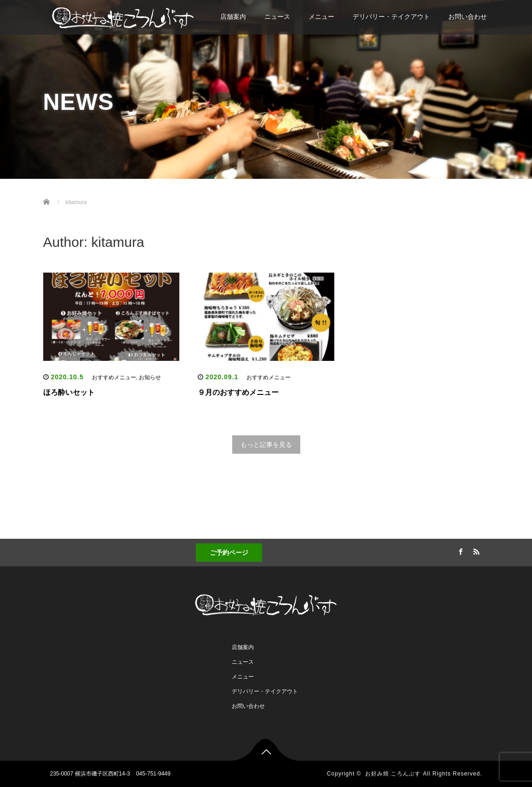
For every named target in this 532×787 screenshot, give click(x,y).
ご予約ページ (229, 553)
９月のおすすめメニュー (238, 392)
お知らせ (150, 377)
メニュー (321, 17)
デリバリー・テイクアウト (391, 17)
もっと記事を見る (266, 445)
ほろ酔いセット (69, 392)
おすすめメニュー (114, 377)
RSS (475, 550)
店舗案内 (233, 17)
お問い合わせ (468, 17)
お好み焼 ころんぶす (393, 774)
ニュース (277, 17)
